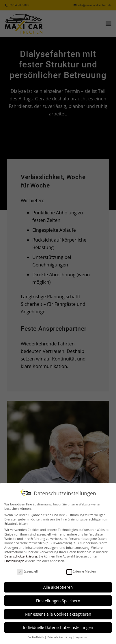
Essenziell (27, 571)
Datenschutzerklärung (21, 556)
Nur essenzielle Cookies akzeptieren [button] (58, 614)
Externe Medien (81, 571)
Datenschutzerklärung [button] (60, 637)
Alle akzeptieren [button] (58, 587)
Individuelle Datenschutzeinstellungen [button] (58, 627)
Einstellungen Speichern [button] (58, 601)
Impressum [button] (82, 637)
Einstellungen (14, 561)
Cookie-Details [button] (36, 637)
